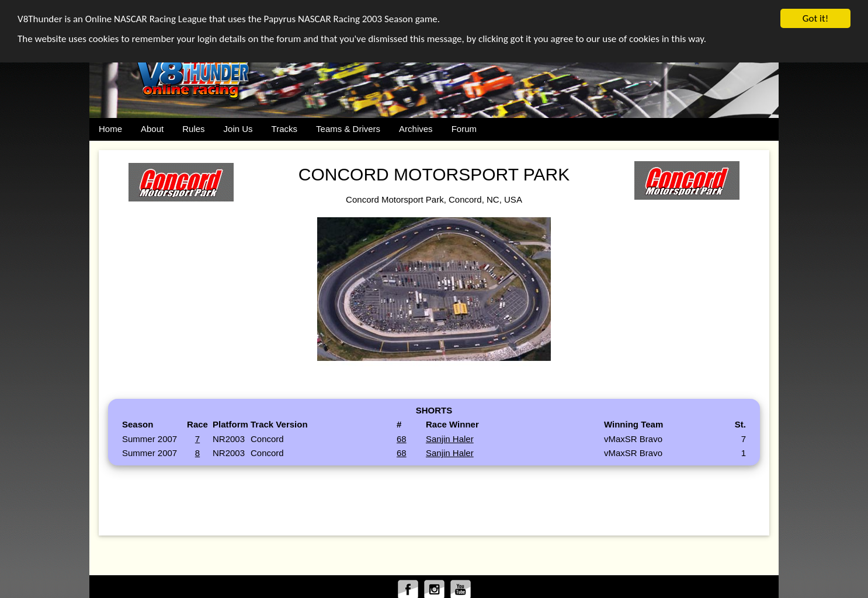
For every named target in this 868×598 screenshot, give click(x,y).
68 (402, 438)
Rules (193, 129)
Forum (464, 129)
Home (110, 129)
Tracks (284, 129)
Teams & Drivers (348, 129)
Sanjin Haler (450, 438)
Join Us (238, 129)
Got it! (815, 18)
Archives (416, 129)
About (152, 129)
